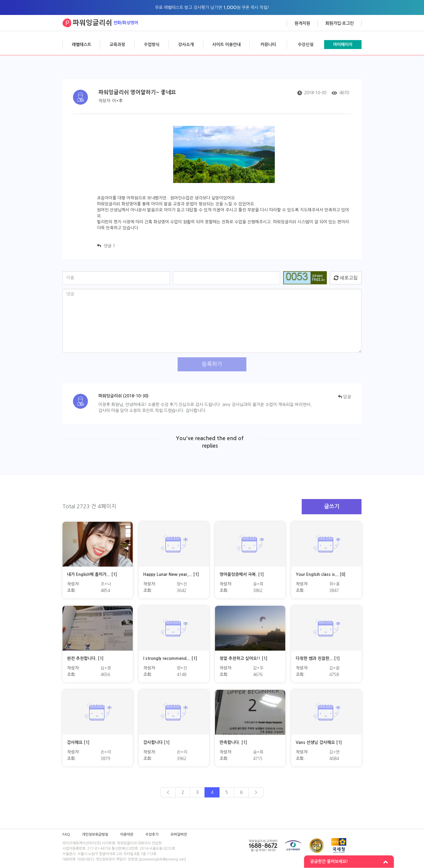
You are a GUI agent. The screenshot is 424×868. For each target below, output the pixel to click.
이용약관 (127, 835)
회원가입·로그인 (340, 23)
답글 (344, 397)
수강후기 (152, 835)
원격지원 (302, 23)
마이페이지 (343, 45)
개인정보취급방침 (95, 835)
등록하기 (212, 364)
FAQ (66, 835)
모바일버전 (179, 835)
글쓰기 (332, 507)
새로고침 (346, 278)
